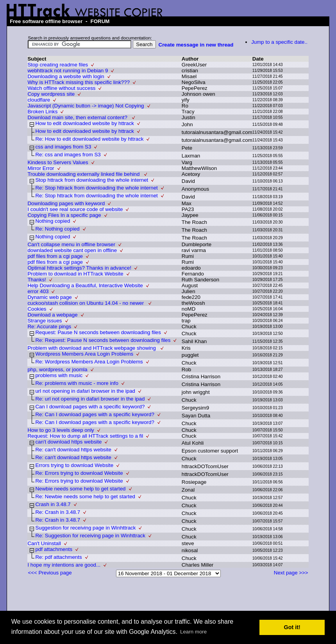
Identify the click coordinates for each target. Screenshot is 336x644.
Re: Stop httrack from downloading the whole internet (96, 188)
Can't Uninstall (44, 543)
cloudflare (39, 100)
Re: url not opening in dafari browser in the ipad (90, 399)
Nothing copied (53, 221)
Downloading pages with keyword (66, 203)
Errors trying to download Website (74, 465)
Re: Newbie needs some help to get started (85, 496)
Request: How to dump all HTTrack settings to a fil (85, 436)
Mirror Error (41, 168)
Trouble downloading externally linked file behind (84, 174)
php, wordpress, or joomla (57, 369)
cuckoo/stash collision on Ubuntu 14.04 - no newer (86, 303)
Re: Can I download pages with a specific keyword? (95, 414)
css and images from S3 (63, 147)
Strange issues (45, 321)
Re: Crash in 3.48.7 (58, 512)
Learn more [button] (193, 632)
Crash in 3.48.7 (53, 504)
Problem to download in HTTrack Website (75, 274)
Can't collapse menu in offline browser (71, 244)
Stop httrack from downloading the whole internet (92, 180)
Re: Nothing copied (57, 229)
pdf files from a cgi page (55, 256)
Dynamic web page (49, 297)
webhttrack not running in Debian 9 (68, 71)
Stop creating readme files (58, 65)
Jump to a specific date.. (279, 42)
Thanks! (37, 280)
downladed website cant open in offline (72, 250)
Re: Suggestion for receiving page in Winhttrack (90, 536)
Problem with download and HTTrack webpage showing (92, 348)
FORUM (100, 21)
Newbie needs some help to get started (80, 489)
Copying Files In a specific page (64, 215)
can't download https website (68, 442)
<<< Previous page (50, 573)
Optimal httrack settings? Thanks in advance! (79, 268)
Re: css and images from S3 (68, 155)
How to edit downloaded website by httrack (85, 123)
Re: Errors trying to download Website (79, 473)
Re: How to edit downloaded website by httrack (89, 139)
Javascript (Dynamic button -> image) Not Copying (86, 106)
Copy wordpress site (51, 94)
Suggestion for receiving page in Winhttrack (85, 528)
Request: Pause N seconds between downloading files (98, 332)
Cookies (37, 309)
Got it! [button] (292, 627)
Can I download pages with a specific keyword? (90, 407)
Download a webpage (52, 315)
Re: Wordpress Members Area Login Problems (89, 362)
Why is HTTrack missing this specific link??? (79, 82)
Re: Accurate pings (49, 326)
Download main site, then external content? (78, 117)
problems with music (59, 375)
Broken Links (42, 112)
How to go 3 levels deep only (61, 430)
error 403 (38, 291)
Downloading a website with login (66, 76)
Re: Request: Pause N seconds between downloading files (103, 340)
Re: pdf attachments (58, 557)
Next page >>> (291, 573)
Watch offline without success (61, 88)
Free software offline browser (46, 21)
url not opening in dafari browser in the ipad (85, 391)
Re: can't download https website (73, 450)
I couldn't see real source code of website (75, 209)
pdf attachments (54, 549)
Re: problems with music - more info (77, 383)
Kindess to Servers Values (58, 162)
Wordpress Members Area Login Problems (84, 354)
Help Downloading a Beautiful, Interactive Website (85, 285)
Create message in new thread (196, 45)
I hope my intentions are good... (64, 565)
